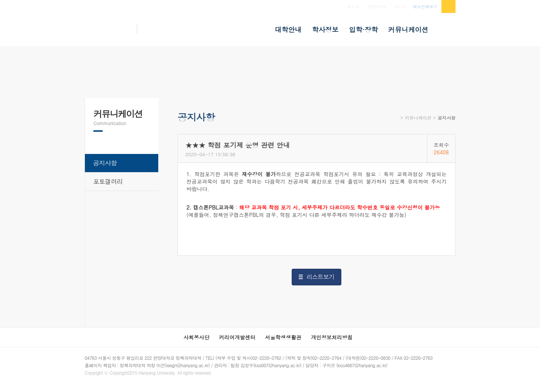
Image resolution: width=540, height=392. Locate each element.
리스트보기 (320, 277)
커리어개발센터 (237, 337)
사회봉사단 (196, 337)
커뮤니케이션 (418, 118)
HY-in (400, 6)
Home (396, 120)
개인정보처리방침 (332, 337)
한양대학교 (377, 6)
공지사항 (447, 118)
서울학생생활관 (283, 337)
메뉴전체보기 (425, 6)
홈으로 (353, 6)
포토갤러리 (108, 181)
